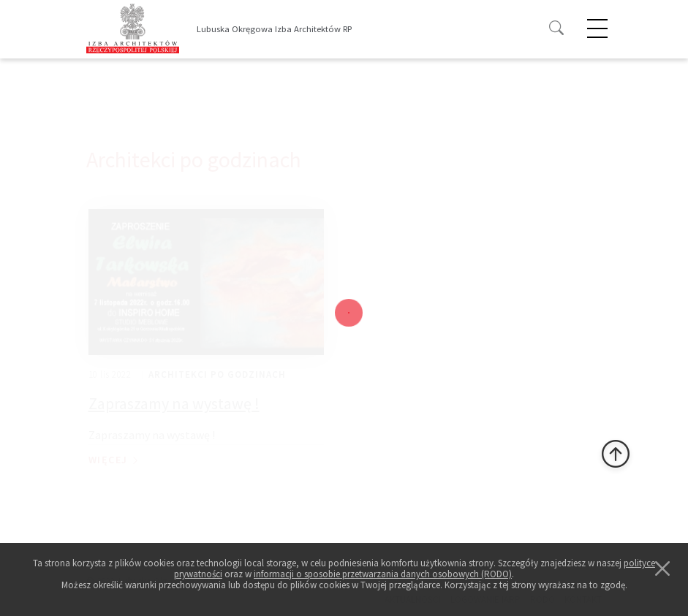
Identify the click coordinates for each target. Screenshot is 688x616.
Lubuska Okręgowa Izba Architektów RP (274, 29)
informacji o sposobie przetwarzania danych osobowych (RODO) (383, 574)
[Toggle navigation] (358, 30)
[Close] (662, 569)
